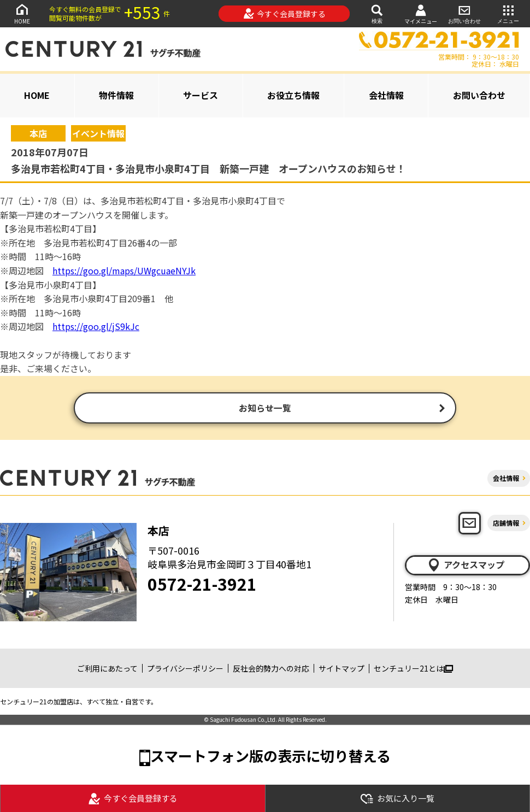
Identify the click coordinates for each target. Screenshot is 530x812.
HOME (22, 13)
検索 (377, 13)
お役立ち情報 (293, 95)
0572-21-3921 (202, 585)
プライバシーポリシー (185, 669)
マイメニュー (421, 14)
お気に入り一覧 (397, 799)
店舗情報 (506, 524)
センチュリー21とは (413, 669)
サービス (201, 95)
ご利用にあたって (107, 669)
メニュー (508, 13)
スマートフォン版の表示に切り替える (270, 757)
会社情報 (386, 95)
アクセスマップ (466, 566)
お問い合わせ (464, 13)
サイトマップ (341, 669)
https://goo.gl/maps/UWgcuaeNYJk (124, 270)
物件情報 (116, 95)
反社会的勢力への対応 (271, 669)
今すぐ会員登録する (284, 14)
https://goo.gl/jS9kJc (96, 326)
